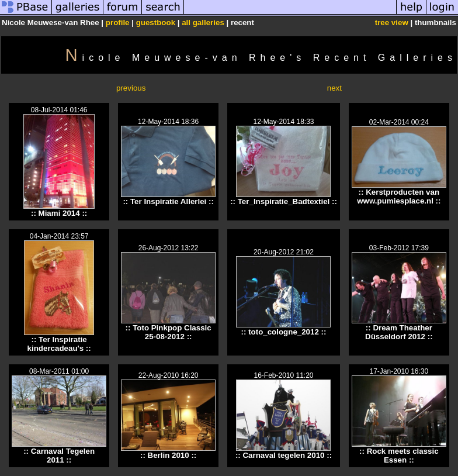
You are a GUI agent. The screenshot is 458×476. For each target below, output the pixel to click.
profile (118, 23)
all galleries (203, 23)
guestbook (156, 23)
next (334, 88)
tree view (392, 23)
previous (131, 88)
